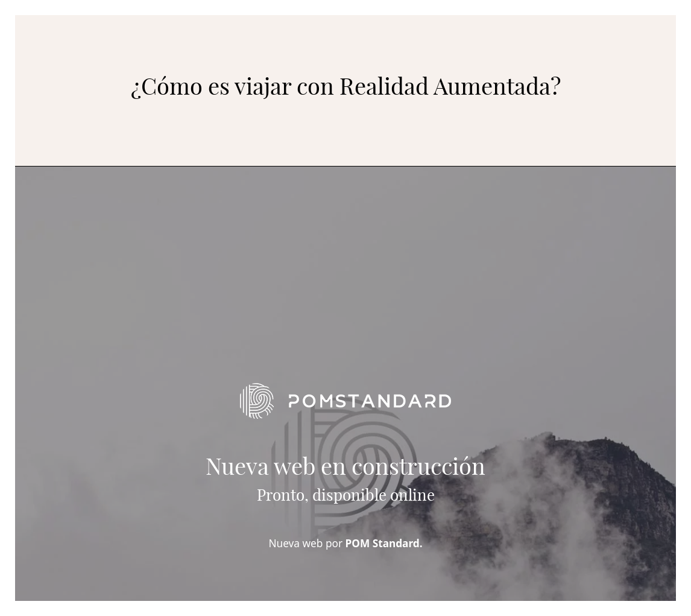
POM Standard (383, 543)
